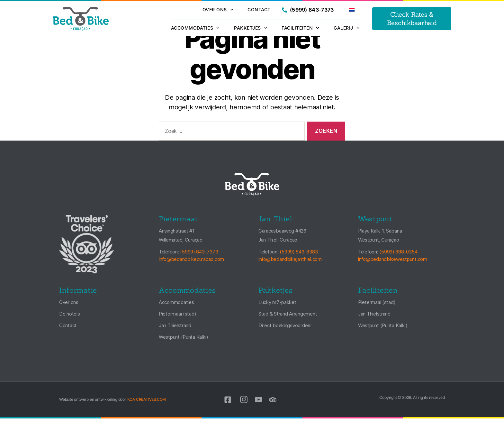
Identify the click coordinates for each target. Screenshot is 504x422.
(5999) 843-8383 (299, 255)
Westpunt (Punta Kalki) (184, 340)
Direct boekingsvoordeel (285, 329)
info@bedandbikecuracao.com (191, 262)
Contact (259, 9)
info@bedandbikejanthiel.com (290, 262)
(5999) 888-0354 (398, 255)
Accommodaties (195, 28)
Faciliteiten (300, 28)
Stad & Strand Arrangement (288, 317)
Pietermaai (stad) (177, 317)
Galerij (346, 28)
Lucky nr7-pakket (277, 306)
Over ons (218, 10)
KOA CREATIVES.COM (147, 403)
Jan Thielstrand (175, 329)
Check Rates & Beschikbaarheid (412, 18)
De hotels (70, 317)
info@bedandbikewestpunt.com (393, 262)
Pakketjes (251, 28)
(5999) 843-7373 (308, 10)
